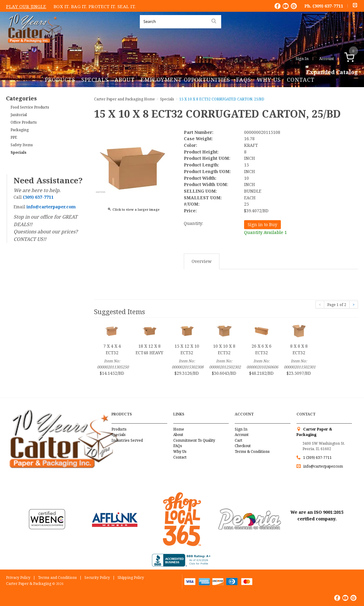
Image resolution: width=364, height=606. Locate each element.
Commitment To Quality (194, 440)
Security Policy (97, 578)
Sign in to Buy (262, 224)
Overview (202, 261)
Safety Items (22, 145)
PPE (14, 137)
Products (60, 80)
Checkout (243, 446)
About (125, 80)
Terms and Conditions (57, 578)
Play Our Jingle (26, 6)
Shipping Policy (131, 578)
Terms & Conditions (252, 451)
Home (179, 429)
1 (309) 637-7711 (317, 458)
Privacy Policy (18, 578)
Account (326, 58)
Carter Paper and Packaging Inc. (33, 48)
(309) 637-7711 (328, 6)
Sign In (302, 58)
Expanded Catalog (332, 72)
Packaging (20, 130)
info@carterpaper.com (323, 466)
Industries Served (127, 440)
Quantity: (193, 223)
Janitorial (19, 115)
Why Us (269, 80)
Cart (238, 440)
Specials (95, 80)
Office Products (24, 122)
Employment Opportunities (185, 80)
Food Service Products (30, 107)
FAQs (244, 80)
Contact (301, 80)
